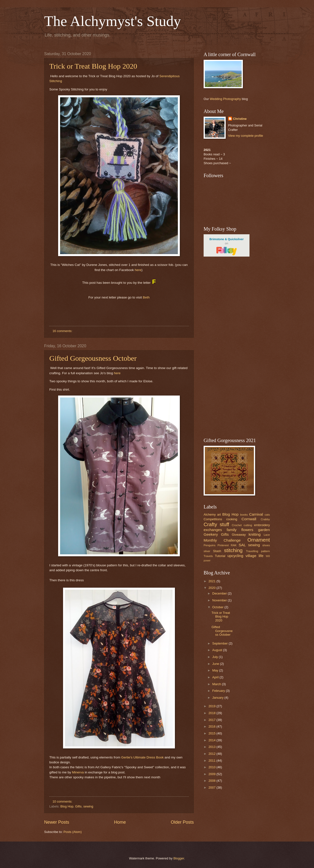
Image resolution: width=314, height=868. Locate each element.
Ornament (259, 540)
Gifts (78, 806)
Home (120, 822)
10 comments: (63, 801)
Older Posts (182, 822)
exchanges (213, 530)
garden (264, 530)
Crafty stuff (216, 524)
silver (207, 551)
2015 (212, 733)
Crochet (237, 525)
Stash (217, 551)
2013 (212, 747)
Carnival (256, 514)
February (219, 691)
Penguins (209, 545)
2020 (212, 588)
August (218, 650)
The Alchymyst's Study (113, 21)
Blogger (179, 858)
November (220, 600)
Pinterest (223, 545)
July (215, 657)
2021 (212, 581)
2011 (212, 761)
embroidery (262, 525)
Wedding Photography (225, 99)
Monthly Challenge (222, 540)
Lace (267, 535)
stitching (233, 550)
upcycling (235, 556)
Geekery (211, 534)
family (232, 530)
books (244, 515)
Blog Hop (67, 806)
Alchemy (210, 515)
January (218, 698)
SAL (242, 545)
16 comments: (63, 331)
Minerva (78, 772)
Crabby (265, 519)
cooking (232, 519)
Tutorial (220, 556)
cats (267, 515)
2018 (212, 713)
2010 (212, 767)
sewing (88, 806)
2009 (212, 774)
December (220, 593)
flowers (247, 530)
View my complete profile (246, 136)
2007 (212, 787)
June (216, 664)
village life (255, 556)
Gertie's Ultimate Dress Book (142, 757)
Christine (240, 119)
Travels (208, 556)
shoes (266, 545)
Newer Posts (57, 822)
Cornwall (249, 519)
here (138, 270)
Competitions (213, 519)
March (217, 684)
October (218, 607)
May (216, 670)
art (219, 515)
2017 (212, 720)
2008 (212, 781)
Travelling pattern (258, 551)
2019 (212, 706)
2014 (212, 740)
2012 (212, 754)
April (216, 677)
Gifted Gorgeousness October (93, 358)
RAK (234, 545)
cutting (248, 525)
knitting (255, 534)
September (220, 643)
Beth (146, 297)
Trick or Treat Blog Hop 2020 (93, 66)
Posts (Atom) (73, 832)
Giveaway (239, 535)
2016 (212, 726)
